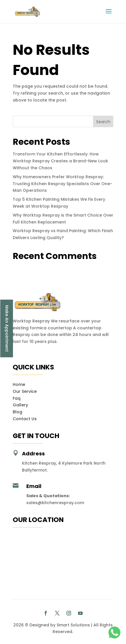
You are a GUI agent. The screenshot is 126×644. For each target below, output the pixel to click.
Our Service (25, 391)
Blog (17, 412)
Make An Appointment (7, 328)
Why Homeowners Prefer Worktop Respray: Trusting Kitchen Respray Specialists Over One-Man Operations (63, 184)
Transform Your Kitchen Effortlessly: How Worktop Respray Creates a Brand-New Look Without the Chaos (60, 161)
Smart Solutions (73, 625)
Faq (17, 398)
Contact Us (25, 419)
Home (19, 384)
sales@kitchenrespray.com (55, 503)
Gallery (20, 405)
